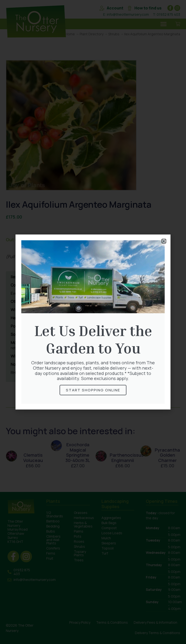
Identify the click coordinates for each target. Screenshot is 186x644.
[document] (93, 322)
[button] (164, 241)
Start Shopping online (93, 390)
